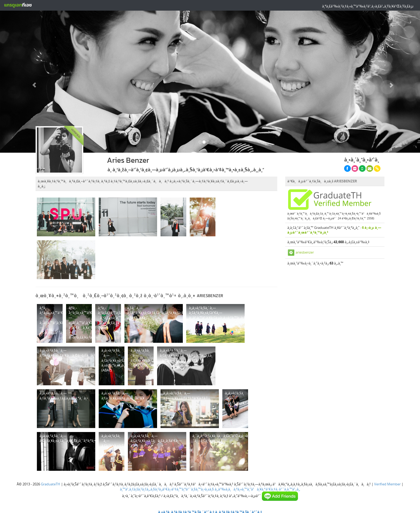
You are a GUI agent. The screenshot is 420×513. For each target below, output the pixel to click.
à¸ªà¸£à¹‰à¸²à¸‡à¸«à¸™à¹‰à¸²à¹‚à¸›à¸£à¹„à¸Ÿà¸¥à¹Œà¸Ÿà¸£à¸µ (368, 6)
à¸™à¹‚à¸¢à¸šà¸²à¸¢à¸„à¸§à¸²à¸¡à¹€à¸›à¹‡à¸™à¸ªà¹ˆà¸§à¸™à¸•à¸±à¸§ (167, 489)
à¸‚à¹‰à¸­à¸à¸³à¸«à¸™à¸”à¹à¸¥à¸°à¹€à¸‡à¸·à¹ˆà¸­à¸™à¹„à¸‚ (257, 489)
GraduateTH (51, 484)
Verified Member (387, 484)
